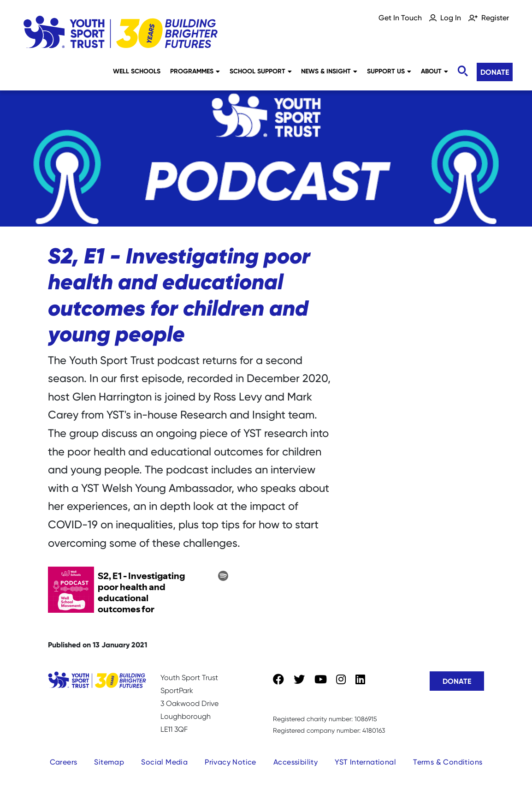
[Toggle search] (462, 71)
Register (495, 18)
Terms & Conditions (448, 762)
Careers (64, 762)
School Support (261, 71)
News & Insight (329, 71)
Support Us (389, 71)
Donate (495, 72)
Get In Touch (400, 18)
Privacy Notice (231, 762)
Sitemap (109, 762)
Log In (451, 18)
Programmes (195, 71)
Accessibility (296, 762)
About (434, 71)
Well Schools (137, 71)
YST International (365, 762)
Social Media (164, 762)
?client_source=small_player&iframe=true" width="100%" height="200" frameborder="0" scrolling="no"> (140, 590)
